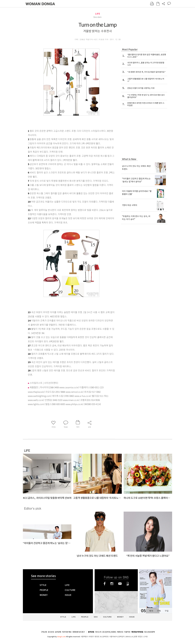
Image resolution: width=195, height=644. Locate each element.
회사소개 (98, 632)
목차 (151, 611)
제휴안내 (120, 632)
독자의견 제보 (67, 632)
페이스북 (105, 584)
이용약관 (127, 632)
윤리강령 (58, 632)
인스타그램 (112, 584)
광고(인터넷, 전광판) (109, 632)
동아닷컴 (91, 632)
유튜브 (120, 584)
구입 (167, 611)
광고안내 (51, 632)
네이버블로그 (128, 584)
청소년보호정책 (149, 632)
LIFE (98, 14)
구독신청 (44, 632)
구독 (159, 611)
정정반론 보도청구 (79, 632)
